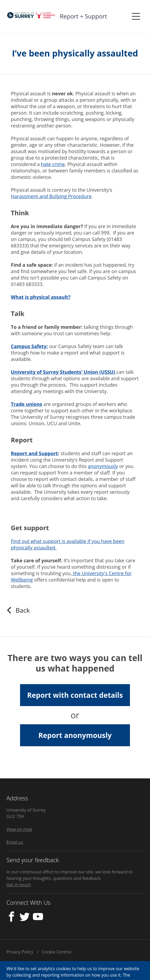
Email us (15, 842)
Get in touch (19, 885)
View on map (19, 829)
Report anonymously (75, 735)
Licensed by (37, 968)
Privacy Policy (20, 952)
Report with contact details (75, 695)
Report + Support (83, 16)
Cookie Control (56, 952)
